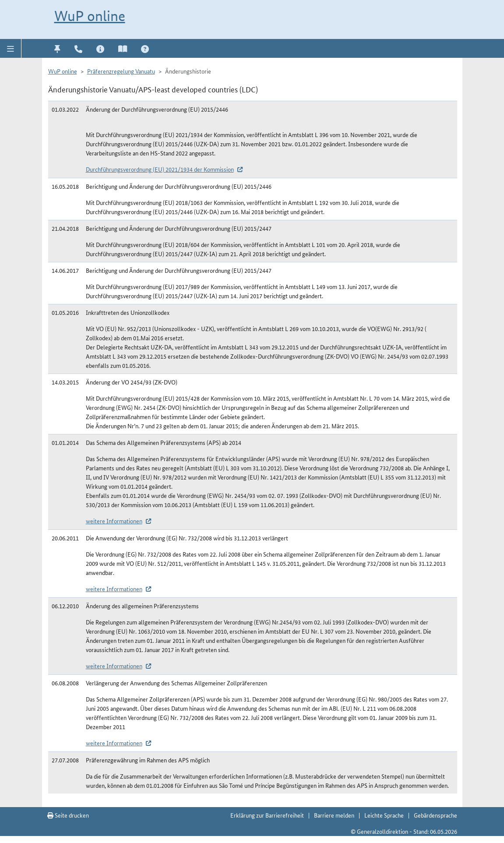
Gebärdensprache (435, 815)
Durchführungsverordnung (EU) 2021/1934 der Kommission (160, 169)
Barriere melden (334, 815)
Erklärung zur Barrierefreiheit (267, 815)
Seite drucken (68, 815)
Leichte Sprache (384, 815)
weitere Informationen (114, 521)
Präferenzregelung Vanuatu (121, 71)
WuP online (90, 16)
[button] (11, 48)
